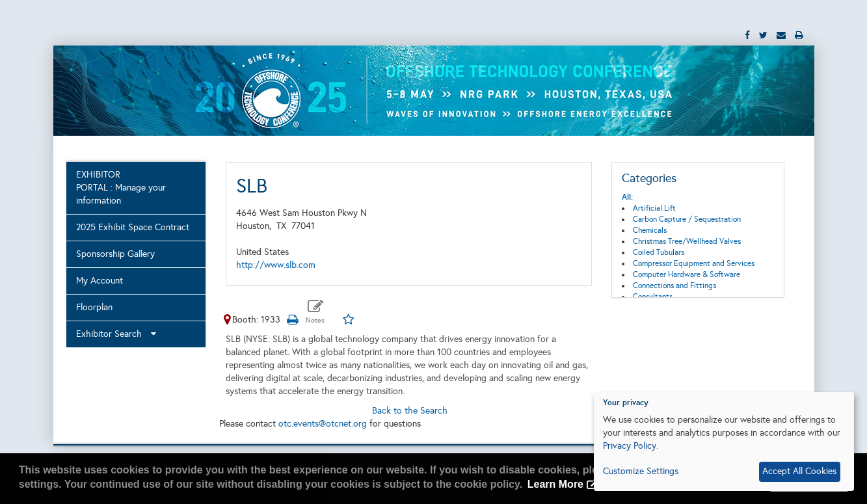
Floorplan (94, 307)
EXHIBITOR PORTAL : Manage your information (121, 188)
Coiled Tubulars (659, 252)
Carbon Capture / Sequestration (687, 219)
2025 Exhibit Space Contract (133, 227)
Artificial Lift (654, 208)
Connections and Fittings (674, 285)
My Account (100, 281)
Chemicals (650, 230)
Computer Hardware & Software (687, 274)
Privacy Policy (630, 446)
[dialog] (724, 442)
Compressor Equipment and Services (694, 263)
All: (627, 197)
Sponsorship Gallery (115, 254)
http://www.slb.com (276, 265)
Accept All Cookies (799, 471)
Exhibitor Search (116, 334)
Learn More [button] (555, 484)
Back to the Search (410, 411)
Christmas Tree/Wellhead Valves (687, 241)
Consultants (653, 297)
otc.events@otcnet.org (323, 424)
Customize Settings (641, 471)
